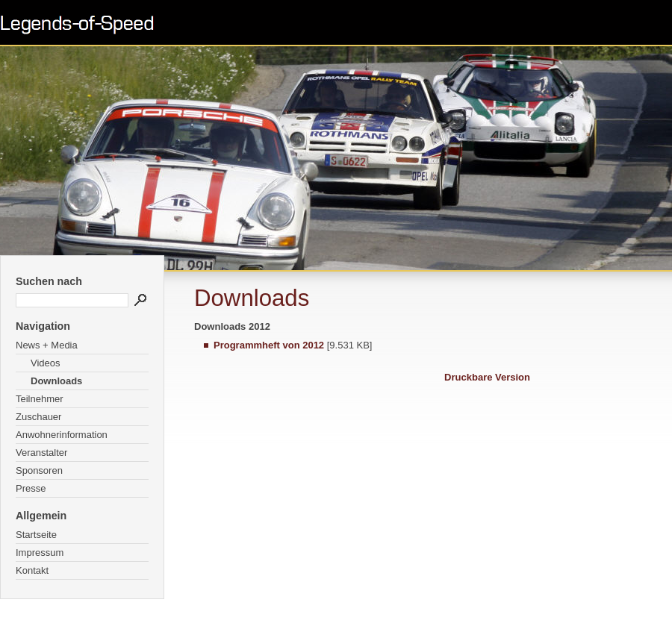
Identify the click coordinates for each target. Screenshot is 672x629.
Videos (46, 363)
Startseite (36, 535)
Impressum (40, 553)
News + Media (47, 345)
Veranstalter (41, 453)
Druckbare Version (487, 377)
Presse (31, 488)
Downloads (56, 381)
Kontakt (32, 570)
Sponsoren (39, 470)
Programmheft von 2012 (269, 345)
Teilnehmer (40, 399)
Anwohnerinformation (62, 435)
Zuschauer (38, 417)
